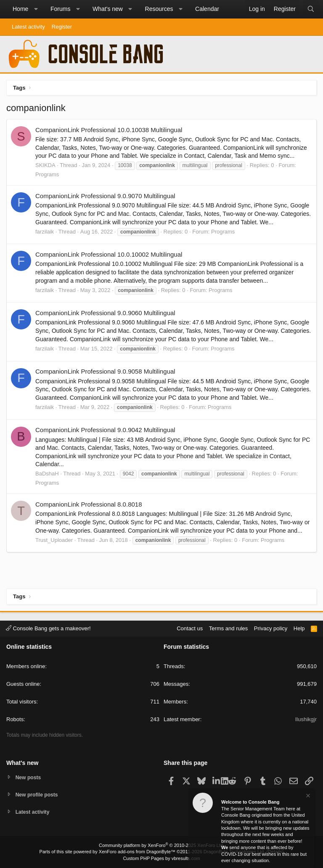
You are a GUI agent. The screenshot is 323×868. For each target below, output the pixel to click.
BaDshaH (47, 474)
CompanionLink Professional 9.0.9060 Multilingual (105, 313)
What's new (108, 9)
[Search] (311, 9)
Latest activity (28, 27)
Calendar (207, 9)
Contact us (190, 627)
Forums (60, 9)
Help (299, 627)
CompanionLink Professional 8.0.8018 (89, 504)
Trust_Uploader (54, 540)
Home (20, 9)
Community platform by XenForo (161, 845)
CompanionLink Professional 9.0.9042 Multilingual (105, 430)
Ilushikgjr (306, 718)
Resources (159, 9)
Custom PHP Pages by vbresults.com (161, 858)
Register (62, 27)
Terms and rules (228, 627)
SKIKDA (45, 165)
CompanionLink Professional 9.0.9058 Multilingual (105, 371)
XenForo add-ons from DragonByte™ (137, 852)
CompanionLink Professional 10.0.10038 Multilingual (109, 130)
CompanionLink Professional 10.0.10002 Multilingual (109, 254)
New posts (29, 776)
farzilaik (45, 232)
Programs (47, 174)
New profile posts (38, 794)
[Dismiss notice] (307, 797)
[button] (36, 9)
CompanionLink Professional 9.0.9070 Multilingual (105, 196)
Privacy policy (271, 627)
